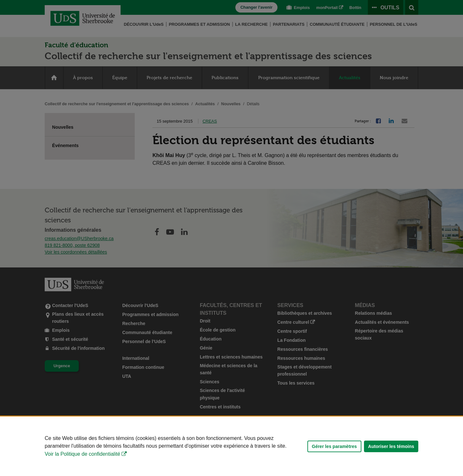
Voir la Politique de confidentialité (82, 454)
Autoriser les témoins (391, 446)
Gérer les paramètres (334, 446)
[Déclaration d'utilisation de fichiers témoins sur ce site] (232, 446)
